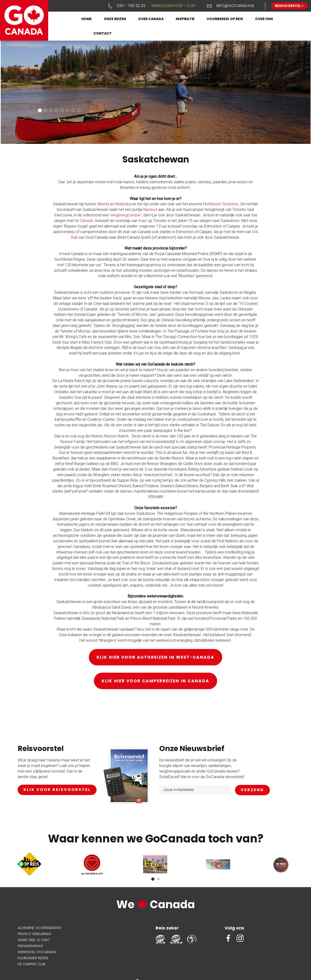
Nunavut (150, 210)
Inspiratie (185, 19)
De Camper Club (32, 964)
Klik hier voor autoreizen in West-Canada (155, 657)
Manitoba (123, 204)
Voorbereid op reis (225, 19)
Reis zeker (167, 928)
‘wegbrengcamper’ (126, 215)
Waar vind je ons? (34, 940)
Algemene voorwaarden (39, 928)
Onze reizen (115, 19)
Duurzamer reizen (33, 958)
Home (87, 19)
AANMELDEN (252, 790)
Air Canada (84, 221)
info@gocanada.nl (235, 6)
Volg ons (234, 928)
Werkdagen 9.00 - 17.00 (173, 6)
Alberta (103, 204)
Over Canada (151, 19)
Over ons (264, 19)
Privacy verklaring (34, 934)
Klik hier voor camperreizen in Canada (155, 681)
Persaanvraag (30, 946)
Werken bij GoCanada (37, 952)
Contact (102, 33)
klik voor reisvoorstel (57, 790)
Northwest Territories (221, 204)
